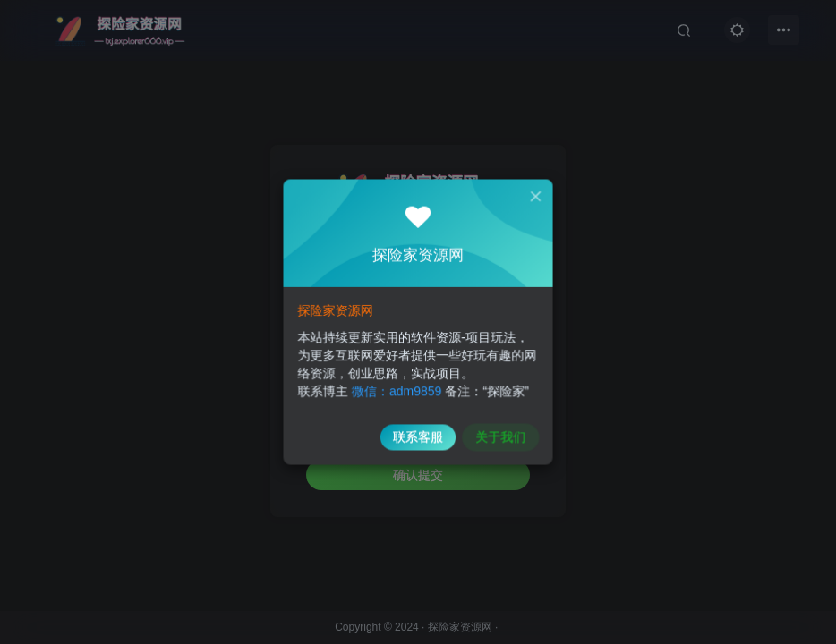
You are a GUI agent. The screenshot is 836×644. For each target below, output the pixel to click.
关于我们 (495, 430)
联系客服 (418, 430)
